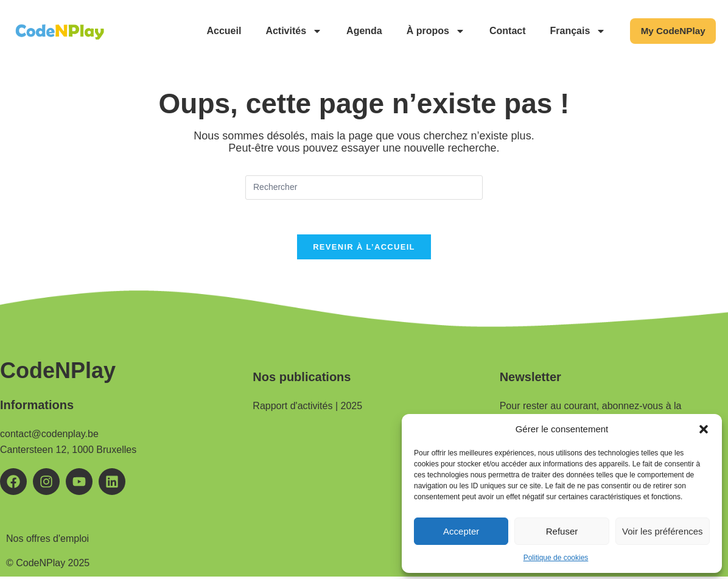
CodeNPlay (58, 373)
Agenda (358, 31)
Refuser (562, 531)
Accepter (461, 531)
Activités (288, 31)
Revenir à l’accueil (364, 249)
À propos (429, 31)
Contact (501, 31)
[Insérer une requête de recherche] (364, 188)
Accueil (218, 31)
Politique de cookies (556, 558)
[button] (704, 429)
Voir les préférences (663, 531)
